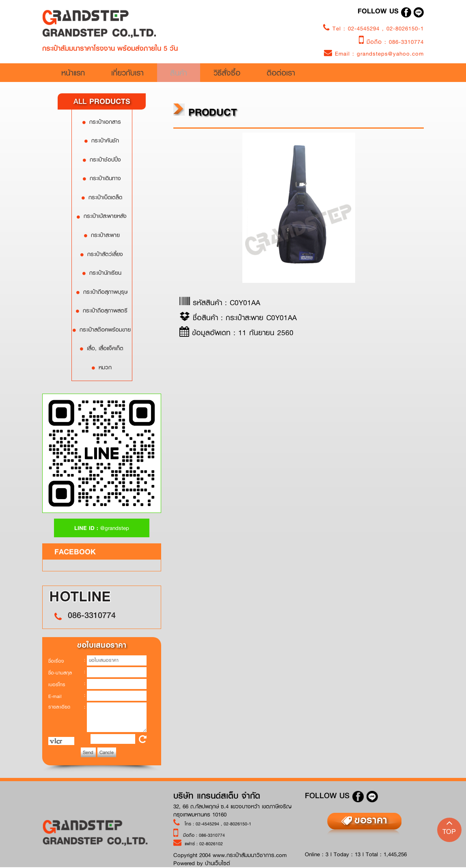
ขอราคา (371, 820)
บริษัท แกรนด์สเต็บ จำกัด (217, 796)
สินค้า (233, 74)
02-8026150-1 (405, 28)
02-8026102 (211, 843)
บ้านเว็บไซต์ (218, 863)
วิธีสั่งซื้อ (301, 74)
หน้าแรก (94, 74)
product (205, 112)
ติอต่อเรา (377, 74)
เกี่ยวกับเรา (161, 74)
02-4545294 (365, 28)
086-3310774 (406, 42)
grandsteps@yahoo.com (390, 54)
